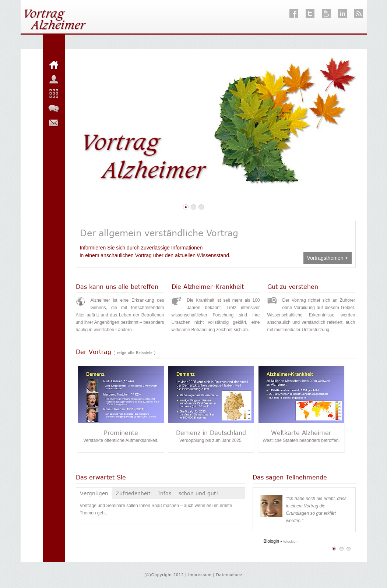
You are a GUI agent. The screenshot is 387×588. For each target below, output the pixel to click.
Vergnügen (94, 493)
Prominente (121, 433)
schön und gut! (198, 493)
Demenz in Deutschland (211, 433)
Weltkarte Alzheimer (301, 433)
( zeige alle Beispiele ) (135, 353)
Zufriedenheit (133, 493)
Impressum (200, 575)
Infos (165, 493)
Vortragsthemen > (328, 258)
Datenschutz (229, 575)
